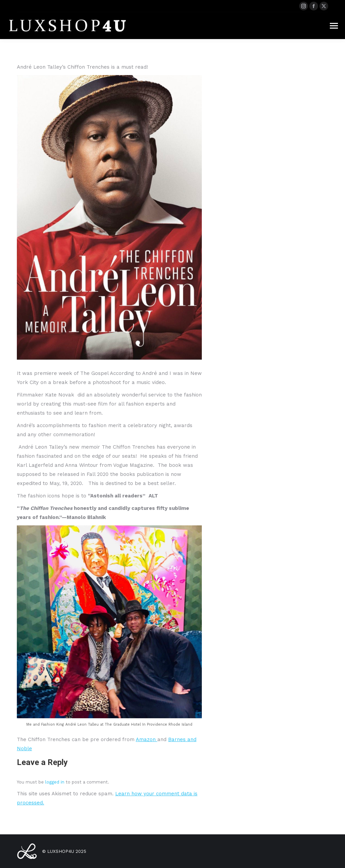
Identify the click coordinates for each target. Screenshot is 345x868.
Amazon (147, 739)
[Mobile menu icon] (334, 26)
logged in (55, 782)
